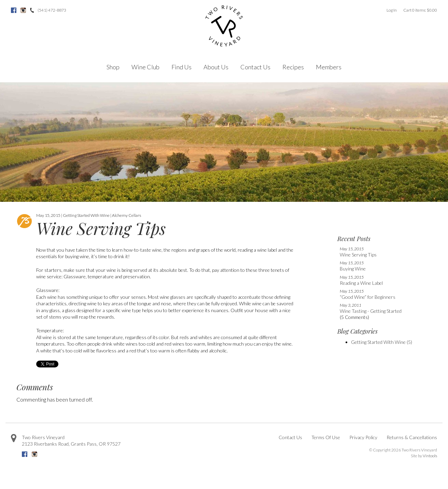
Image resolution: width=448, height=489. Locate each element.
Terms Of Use (326, 437)
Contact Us (255, 67)
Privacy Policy (363, 437)
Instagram (23, 10)
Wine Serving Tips (358, 255)
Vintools (430, 456)
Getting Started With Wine (382, 342)
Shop (113, 67)
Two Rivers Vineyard (43, 437)
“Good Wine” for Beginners (368, 297)
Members (329, 67)
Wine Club (145, 67)
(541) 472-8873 (52, 10)
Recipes (293, 67)
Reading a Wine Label (361, 283)
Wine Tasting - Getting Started (371, 311)
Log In (392, 10)
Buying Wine (353, 269)
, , (71, 444)
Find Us (181, 67)
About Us (216, 67)
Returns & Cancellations (412, 437)
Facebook (14, 10)
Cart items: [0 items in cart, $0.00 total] (420, 10)
